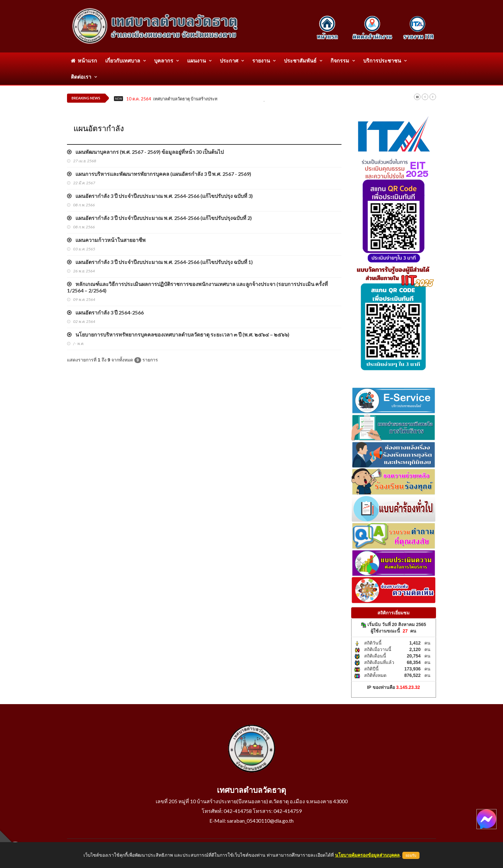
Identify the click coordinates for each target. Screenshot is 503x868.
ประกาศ (229, 60)
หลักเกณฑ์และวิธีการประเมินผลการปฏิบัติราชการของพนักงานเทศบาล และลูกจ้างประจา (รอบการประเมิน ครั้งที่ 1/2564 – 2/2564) (197, 287)
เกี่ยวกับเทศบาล (123, 60)
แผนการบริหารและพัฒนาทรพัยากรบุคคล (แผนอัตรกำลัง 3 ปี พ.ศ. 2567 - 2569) (159, 174)
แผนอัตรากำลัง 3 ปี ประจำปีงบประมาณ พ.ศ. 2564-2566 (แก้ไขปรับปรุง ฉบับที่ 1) (160, 262)
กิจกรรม (340, 60)
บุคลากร (164, 60)
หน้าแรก (84, 60)
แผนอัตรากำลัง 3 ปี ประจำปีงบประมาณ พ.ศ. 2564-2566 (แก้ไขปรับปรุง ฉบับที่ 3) (160, 196)
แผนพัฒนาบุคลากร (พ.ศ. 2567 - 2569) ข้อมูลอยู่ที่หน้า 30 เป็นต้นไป (145, 152)
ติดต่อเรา (81, 77)
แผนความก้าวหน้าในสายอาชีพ (106, 240)
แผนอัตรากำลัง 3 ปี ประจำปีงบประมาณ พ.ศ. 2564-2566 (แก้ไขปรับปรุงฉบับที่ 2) (159, 218)
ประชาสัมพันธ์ (300, 60)
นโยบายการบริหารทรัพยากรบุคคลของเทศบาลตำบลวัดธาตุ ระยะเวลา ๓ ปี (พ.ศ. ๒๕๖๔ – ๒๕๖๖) (178, 334)
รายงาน (261, 60)
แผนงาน (196, 60)
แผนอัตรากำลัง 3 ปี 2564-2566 (105, 312)
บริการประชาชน (382, 60)
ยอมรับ (411, 855)
